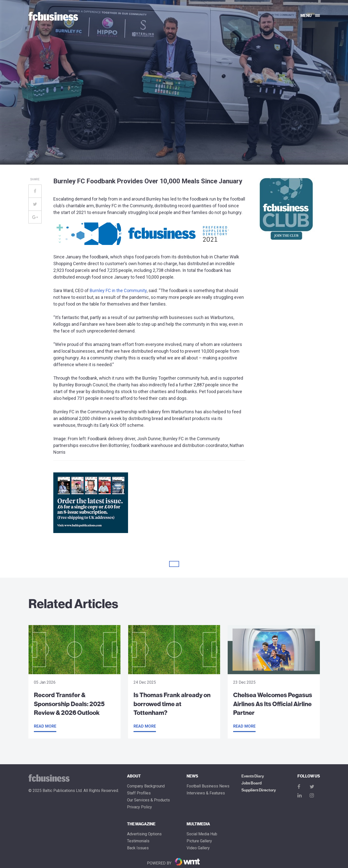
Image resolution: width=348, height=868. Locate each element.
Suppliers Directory (259, 790)
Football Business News (208, 786)
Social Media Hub (202, 834)
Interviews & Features (206, 793)
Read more (45, 726)
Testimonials (138, 841)
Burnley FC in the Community (118, 290)
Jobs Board (251, 783)
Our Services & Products (148, 800)
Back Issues (138, 848)
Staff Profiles (139, 793)
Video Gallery (198, 848)
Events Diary (253, 776)
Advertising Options (144, 834)
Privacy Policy (139, 807)
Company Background (146, 786)
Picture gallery (199, 841)
